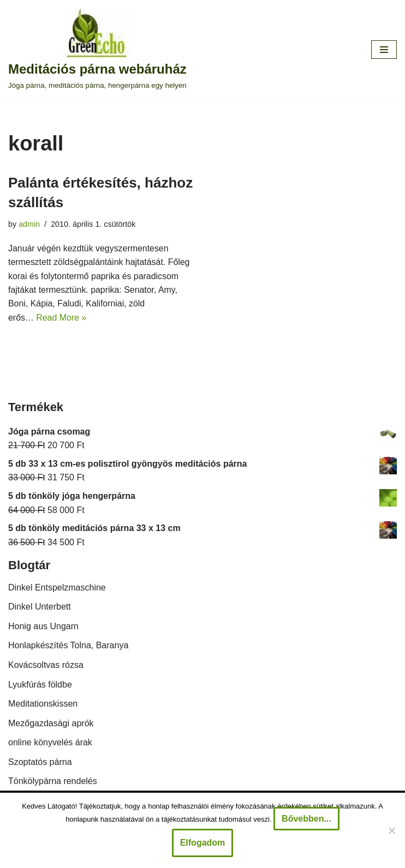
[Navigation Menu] (384, 50)
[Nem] (391, 830)
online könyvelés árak (50, 743)
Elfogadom (203, 843)
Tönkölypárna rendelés (53, 782)
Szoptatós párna (40, 762)
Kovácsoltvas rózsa (46, 665)
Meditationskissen (43, 704)
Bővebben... (306, 819)
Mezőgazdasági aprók (51, 724)
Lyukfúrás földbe (40, 685)
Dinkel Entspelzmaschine (57, 588)
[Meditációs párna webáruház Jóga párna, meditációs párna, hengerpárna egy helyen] (97, 49)
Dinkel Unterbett (40, 607)
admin (29, 224)
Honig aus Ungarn (43, 627)
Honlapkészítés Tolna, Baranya (68, 646)
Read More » (62, 318)
